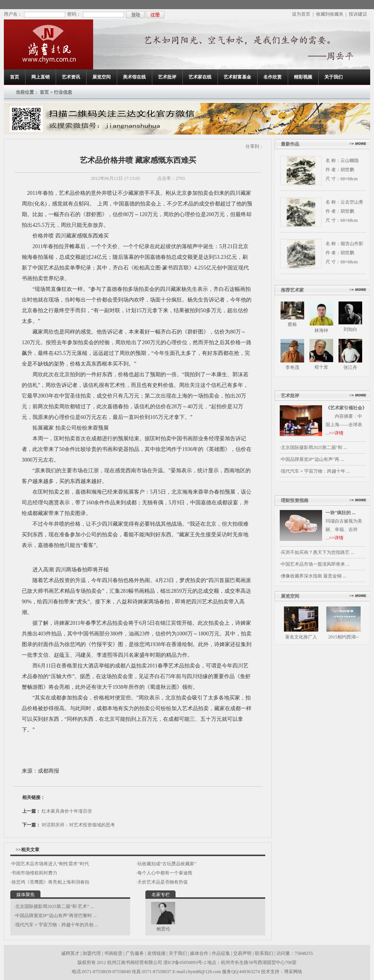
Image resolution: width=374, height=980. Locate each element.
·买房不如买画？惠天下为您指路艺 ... (317, 552)
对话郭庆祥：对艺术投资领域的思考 (78, 825)
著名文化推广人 (301, 637)
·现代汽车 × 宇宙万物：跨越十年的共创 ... (56, 925)
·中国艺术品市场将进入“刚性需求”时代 (50, 864)
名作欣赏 (272, 77)
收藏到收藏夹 (330, 14)
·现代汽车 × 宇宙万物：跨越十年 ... (315, 471)
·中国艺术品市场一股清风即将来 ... (315, 564)
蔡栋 (292, 324)
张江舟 (350, 367)
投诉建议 (358, 14)
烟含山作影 (352, 244)
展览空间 (102, 77)
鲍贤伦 (163, 929)
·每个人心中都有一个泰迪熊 (164, 873)
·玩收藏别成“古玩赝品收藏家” (166, 864)
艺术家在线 (200, 77)
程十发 (321, 367)
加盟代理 (92, 953)
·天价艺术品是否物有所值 (162, 882)
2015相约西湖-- (343, 637)
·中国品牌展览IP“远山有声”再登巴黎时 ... (55, 916)
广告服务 (135, 953)
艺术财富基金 (237, 77)
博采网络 (293, 972)
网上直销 (40, 77)
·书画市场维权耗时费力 (34, 873)
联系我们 (264, 953)
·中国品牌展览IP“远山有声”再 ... (312, 459)
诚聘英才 (70, 953)
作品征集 (221, 953)
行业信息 (63, 92)
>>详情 (336, 433)
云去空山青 (352, 202)
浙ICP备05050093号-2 (185, 962)
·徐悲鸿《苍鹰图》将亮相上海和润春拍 (50, 882)
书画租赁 (113, 953)
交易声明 (242, 953)
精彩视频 (303, 77)
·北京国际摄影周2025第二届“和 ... (313, 447)
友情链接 (156, 953)
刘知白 (350, 329)
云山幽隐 (350, 160)
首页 (15, 77)
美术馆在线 (134, 77)
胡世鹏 (347, 170)
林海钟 (321, 330)
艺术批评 (167, 77)
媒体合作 (199, 953)
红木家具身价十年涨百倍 (67, 811)
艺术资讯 (71, 77)
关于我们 (334, 77)
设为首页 (301, 14)
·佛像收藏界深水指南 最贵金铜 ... (313, 576)
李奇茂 (292, 367)
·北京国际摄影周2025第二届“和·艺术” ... (54, 906)
